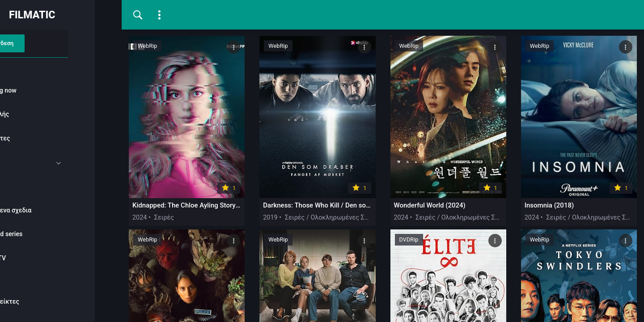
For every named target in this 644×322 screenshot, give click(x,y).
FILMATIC (59, 15)
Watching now (38, 90)
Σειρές (27, 186)
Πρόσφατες (34, 139)
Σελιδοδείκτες (39, 301)
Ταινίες (28, 162)
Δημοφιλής (34, 114)
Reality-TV (32, 258)
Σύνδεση (56, 43)
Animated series (41, 234)
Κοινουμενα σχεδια (45, 210)
